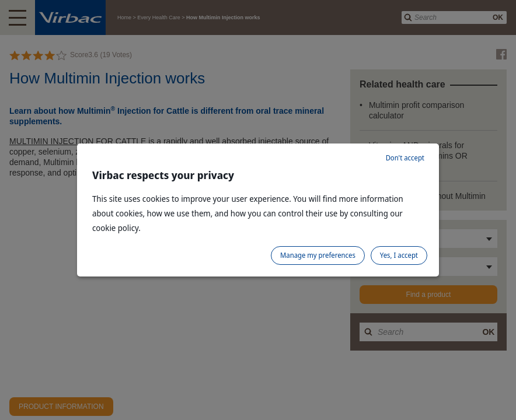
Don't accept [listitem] (405, 158)
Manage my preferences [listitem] (318, 255)
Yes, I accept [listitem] (399, 255)
